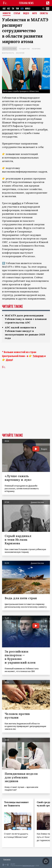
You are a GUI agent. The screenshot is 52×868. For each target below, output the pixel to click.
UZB (22, 9)
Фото (35, 14)
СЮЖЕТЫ (44, 14)
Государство (24, 49)
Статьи (17, 14)
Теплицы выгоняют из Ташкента (16, 804)
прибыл (16, 203)
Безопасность (8, 53)
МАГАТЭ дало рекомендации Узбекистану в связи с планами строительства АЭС (26, 319)
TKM (17, 9)
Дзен (9, 360)
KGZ (9, 9)
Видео (26, 14)
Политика (36, 49)
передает (8, 133)
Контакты (7, 859)
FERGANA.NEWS (26, 3)
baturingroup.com (28, 866)
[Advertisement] (26, 405)
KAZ (4, 9)
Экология (20, 53)
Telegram (38, 356)
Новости (7, 14)
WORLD (28, 9)
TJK (13, 9)
